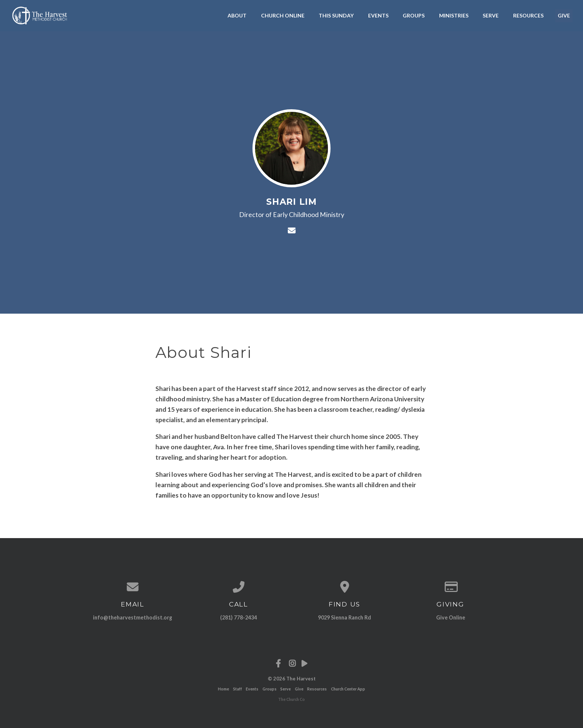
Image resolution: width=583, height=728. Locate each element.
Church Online (283, 15)
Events (378, 15)
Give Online (451, 617)
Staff (238, 689)
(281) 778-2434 (239, 617)
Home (223, 689)
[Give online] (450, 587)
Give (564, 15)
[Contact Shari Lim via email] (291, 230)
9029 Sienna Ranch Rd (344, 617)
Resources (528, 15)
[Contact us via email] (133, 587)
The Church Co (291, 699)
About (237, 15)
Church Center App (348, 689)
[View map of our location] (344, 587)
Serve (491, 15)
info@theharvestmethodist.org (133, 617)
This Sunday (336, 15)
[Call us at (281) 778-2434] (239, 587)
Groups (414, 15)
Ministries (454, 15)
